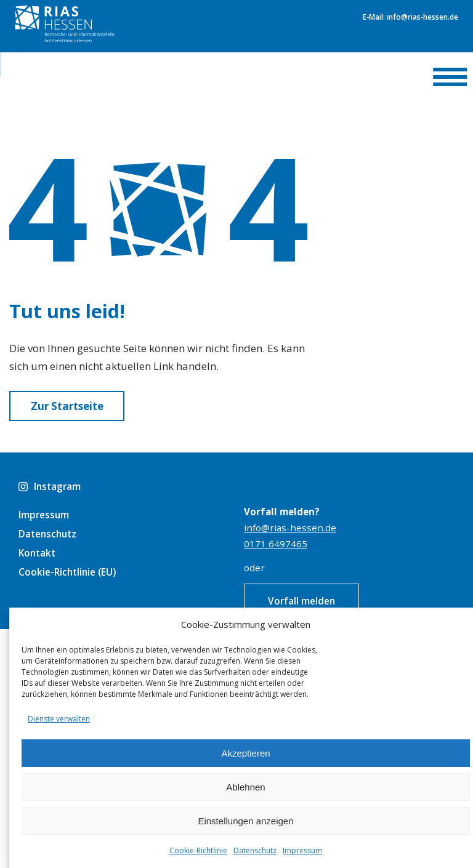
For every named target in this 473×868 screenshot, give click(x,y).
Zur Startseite (67, 406)
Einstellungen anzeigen (245, 821)
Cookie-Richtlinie (198, 850)
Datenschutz (255, 850)
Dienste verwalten (59, 719)
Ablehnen (245, 787)
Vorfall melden (301, 601)
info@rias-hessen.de (290, 528)
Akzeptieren (245, 753)
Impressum (302, 850)
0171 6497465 (276, 544)
